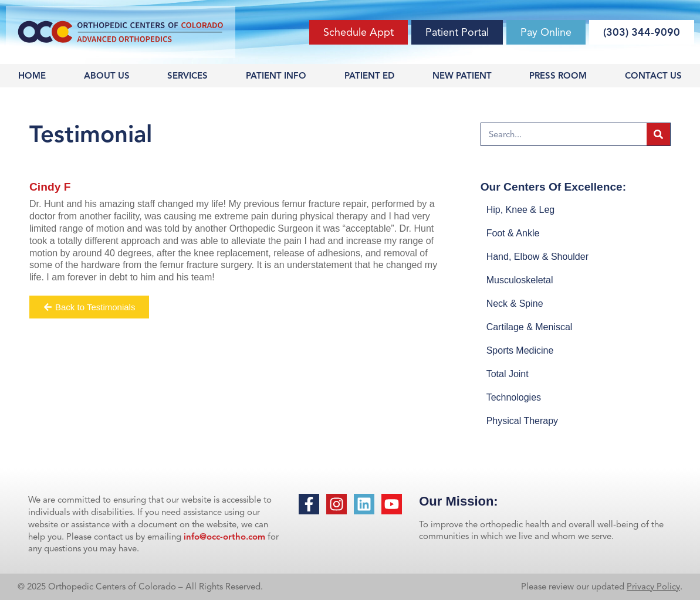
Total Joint (508, 374)
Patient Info (276, 76)
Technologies (514, 397)
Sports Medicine (520, 350)
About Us (107, 76)
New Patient (462, 76)
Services (187, 76)
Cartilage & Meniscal (530, 327)
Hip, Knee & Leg (521, 210)
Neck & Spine (515, 304)
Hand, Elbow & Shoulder (537, 257)
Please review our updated (574, 587)
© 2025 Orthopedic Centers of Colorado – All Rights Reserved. (140, 587)
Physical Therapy (522, 421)
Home (32, 76)
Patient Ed (369, 76)
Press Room (558, 76)
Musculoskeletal (520, 280)
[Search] (658, 134)
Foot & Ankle (513, 233)
